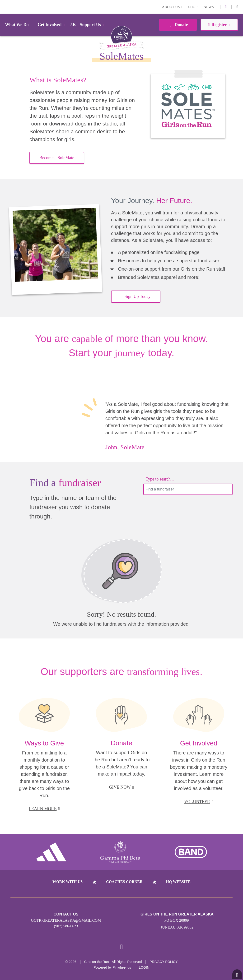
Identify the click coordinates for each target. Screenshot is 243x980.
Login (5, 7)
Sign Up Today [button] (136, 296)
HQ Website (178, 882)
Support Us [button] (93, 25)
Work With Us (68, 882)
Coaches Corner (124, 882)
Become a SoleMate (57, 158)
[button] (237, 7)
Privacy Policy (164, 962)
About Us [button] (172, 7)
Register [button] (219, 25)
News (209, 7)
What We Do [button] (19, 25)
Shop (193, 7)
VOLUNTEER (199, 802)
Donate (178, 25)
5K (73, 25)
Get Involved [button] (52, 25)
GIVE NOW (122, 787)
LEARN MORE (44, 809)
